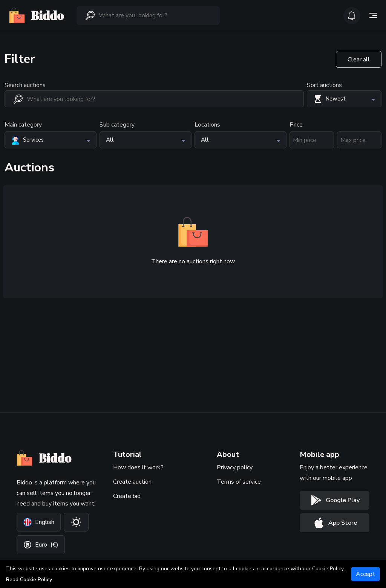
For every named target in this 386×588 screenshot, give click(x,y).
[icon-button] (352, 16)
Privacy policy (235, 467)
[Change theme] (76, 522)
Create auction (132, 482)
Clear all (359, 60)
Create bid (127, 496)
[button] (344, 99)
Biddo (36, 15)
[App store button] (335, 523)
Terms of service (239, 482)
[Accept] (365, 574)
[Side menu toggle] (373, 15)
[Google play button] (335, 500)
